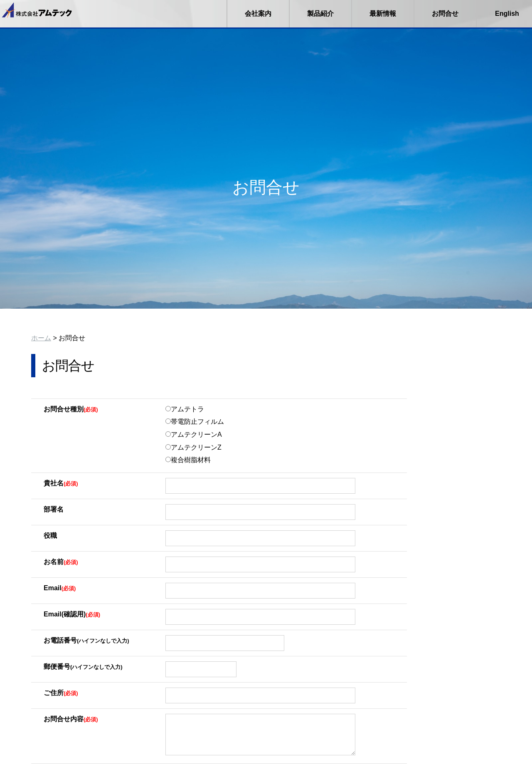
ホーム (41, 338)
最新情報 (383, 14)
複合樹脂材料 (188, 460)
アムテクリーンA (194, 434)
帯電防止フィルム (195, 422)
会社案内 (258, 14)
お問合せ (445, 14)
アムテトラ (185, 409)
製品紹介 (320, 14)
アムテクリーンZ (193, 447)
